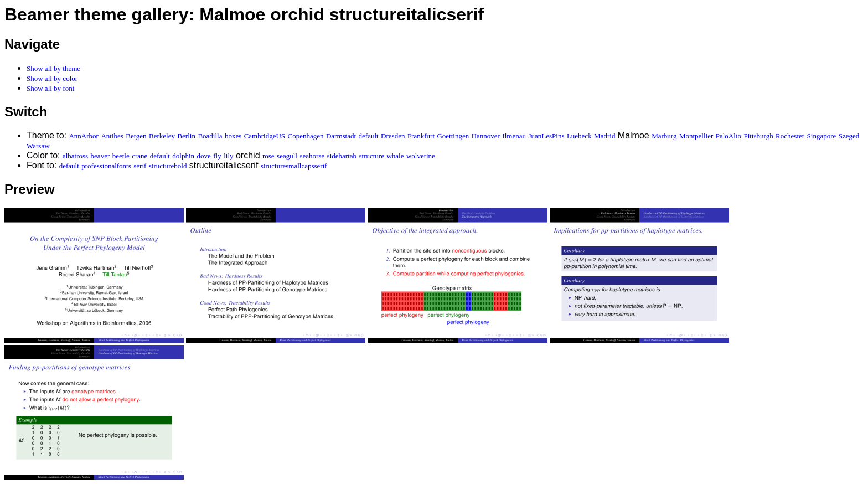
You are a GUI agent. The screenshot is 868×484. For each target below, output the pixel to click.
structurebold (168, 166)
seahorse (312, 156)
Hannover (486, 136)
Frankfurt (421, 136)
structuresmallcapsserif (294, 166)
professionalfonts (106, 166)
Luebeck (579, 136)
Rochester (790, 136)
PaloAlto (728, 136)
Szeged (849, 136)
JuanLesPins (546, 136)
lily (228, 156)
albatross (75, 156)
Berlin (186, 136)
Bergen (136, 136)
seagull (287, 156)
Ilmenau (514, 136)
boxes (233, 136)
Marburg (664, 136)
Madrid (604, 136)
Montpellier (696, 136)
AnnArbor (83, 136)
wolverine (421, 156)
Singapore (822, 136)
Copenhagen (306, 136)
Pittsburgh (758, 136)
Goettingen (453, 136)
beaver (100, 156)
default (369, 136)
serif (140, 166)
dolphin (183, 156)
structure (371, 156)
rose (268, 156)
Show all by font (50, 88)
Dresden (393, 136)
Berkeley (162, 136)
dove (204, 156)
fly (217, 156)
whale (395, 156)
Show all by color (52, 78)
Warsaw (38, 146)
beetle (121, 156)
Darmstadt (341, 136)
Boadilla (210, 136)
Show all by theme (53, 68)
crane (139, 156)
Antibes (112, 136)
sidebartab (342, 156)
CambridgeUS (265, 136)
